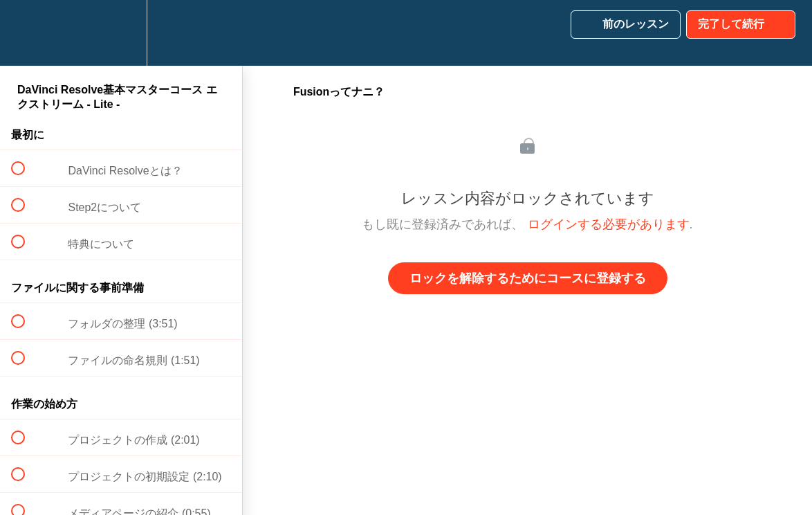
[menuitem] (121, 33)
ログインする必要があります (609, 224)
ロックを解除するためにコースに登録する (528, 278)
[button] (26, 33)
